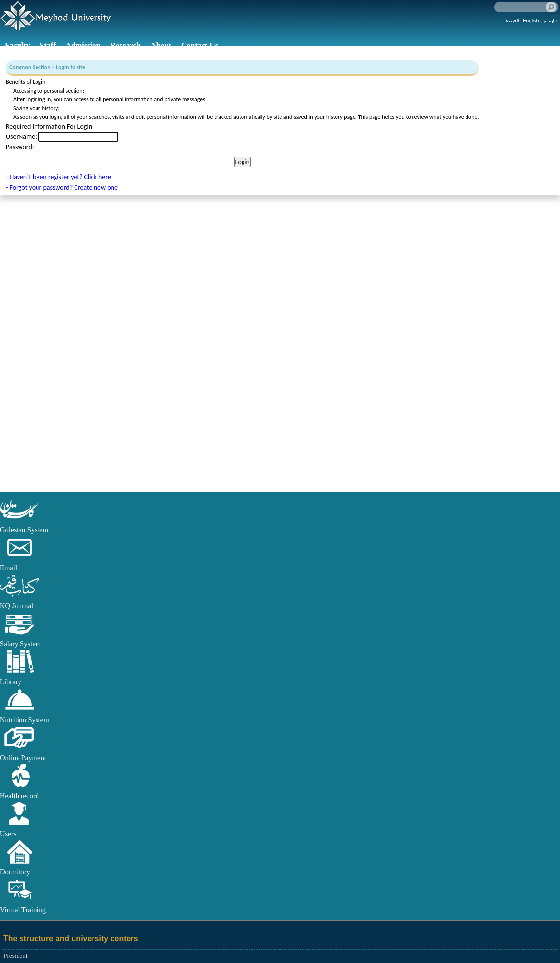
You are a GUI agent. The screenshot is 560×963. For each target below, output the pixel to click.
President (16, 955)
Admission (83, 46)
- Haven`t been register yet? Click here (58, 177)
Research (125, 46)
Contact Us (200, 46)
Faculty (18, 46)
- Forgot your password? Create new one (62, 187)
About (161, 46)
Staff (48, 46)
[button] (19, 519)
